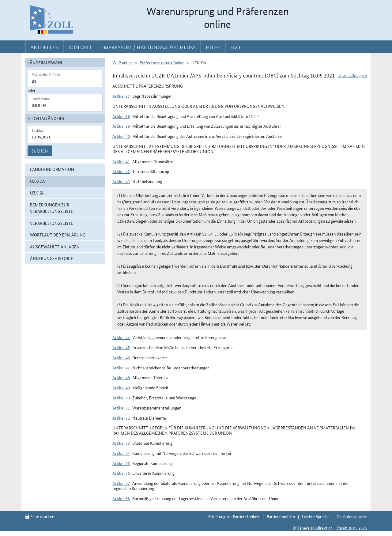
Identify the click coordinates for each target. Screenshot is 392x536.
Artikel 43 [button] (121, 181)
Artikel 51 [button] (121, 408)
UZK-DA (38, 181)
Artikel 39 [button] (121, 126)
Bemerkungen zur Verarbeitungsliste (52, 208)
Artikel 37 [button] (121, 96)
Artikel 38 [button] (121, 116)
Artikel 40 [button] (121, 136)
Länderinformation (52, 169)
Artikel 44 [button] (121, 337)
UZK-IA (37, 193)
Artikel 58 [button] (121, 498)
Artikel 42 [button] (121, 171)
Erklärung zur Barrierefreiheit (234, 516)
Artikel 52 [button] (121, 418)
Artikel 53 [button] (121, 443)
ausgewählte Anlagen (55, 247)
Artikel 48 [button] (121, 377)
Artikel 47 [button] (121, 368)
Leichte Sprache (316, 516)
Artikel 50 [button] (121, 398)
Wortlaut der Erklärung (58, 235)
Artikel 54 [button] (121, 453)
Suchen (40, 151)
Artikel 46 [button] (121, 357)
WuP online (123, 62)
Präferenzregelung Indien (162, 62)
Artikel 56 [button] (121, 473)
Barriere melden (281, 516)
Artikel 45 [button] (121, 347)
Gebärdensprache (352, 516)
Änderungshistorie (52, 258)
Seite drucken (40, 516)
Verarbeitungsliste (52, 223)
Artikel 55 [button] (121, 463)
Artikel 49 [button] (121, 387)
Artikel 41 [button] (121, 161)
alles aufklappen (353, 75)
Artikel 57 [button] (121, 483)
